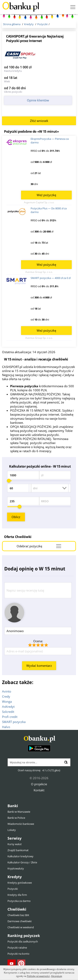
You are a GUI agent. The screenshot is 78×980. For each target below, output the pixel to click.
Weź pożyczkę (46, 195)
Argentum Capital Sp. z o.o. (39, 202)
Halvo (6, 727)
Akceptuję (57, 976)
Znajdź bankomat (18, 850)
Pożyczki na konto (18, 954)
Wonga (7, 701)
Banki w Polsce (16, 818)
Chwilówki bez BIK (18, 915)
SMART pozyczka (14, 722)
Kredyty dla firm (17, 895)
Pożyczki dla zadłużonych (23, 941)
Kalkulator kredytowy (20, 856)
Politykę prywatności (38, 976)
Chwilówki (17, 909)
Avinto (7, 691)
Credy (6, 696)
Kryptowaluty (16, 868)
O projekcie (39, 784)
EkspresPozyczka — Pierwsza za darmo (50, 141)
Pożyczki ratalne (17, 948)
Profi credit (10, 717)
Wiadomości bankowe (21, 824)
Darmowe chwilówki (20, 921)
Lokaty (12, 830)
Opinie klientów (38, 100)
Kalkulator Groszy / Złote (22, 862)
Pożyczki (13, 889)
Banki (13, 806)
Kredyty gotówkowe (20, 883)
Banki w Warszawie (19, 812)
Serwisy (14, 838)
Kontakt (39, 790)
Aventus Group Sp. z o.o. (39, 272)
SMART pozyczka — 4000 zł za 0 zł (51, 278)
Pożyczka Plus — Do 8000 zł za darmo (49, 210)
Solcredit (8, 712)
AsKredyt (8, 707)
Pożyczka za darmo (19, 901)
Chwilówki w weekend (21, 927)
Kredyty (15, 877)
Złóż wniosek (39, 121)
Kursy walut (15, 844)
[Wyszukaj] (66, 762)
